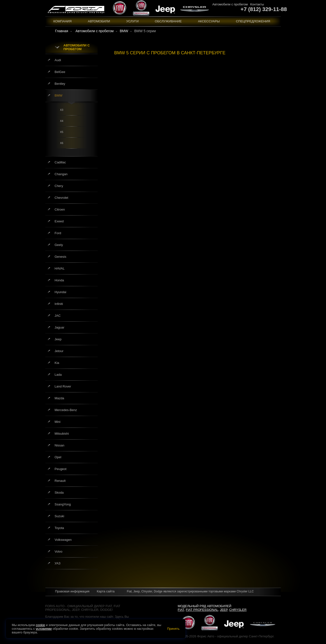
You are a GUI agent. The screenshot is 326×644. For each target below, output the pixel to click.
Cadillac (60, 162)
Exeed (59, 221)
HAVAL (60, 268)
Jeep (58, 339)
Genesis (61, 257)
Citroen (60, 209)
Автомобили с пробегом (230, 4)
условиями (44, 629)
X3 (62, 110)
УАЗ (58, 563)
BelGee (60, 72)
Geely (59, 245)
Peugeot (61, 469)
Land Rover (63, 386)
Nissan (60, 445)
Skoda (59, 493)
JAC (58, 316)
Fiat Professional (202, 610)
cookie (40, 625)
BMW (59, 95)
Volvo (59, 551)
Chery (59, 186)
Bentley (60, 84)
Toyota (59, 528)
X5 (62, 132)
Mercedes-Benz (66, 410)
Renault (60, 481)
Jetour (59, 351)
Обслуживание (168, 21)
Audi (58, 60)
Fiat (181, 610)
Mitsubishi (62, 434)
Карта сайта (105, 591)
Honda (59, 280)
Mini (58, 422)
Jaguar (60, 327)
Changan (61, 174)
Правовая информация (72, 591)
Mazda (59, 398)
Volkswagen (63, 540)
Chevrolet (62, 198)
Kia (57, 363)
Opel (58, 457)
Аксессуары (209, 21)
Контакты (257, 4)
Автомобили (99, 21)
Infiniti (59, 304)
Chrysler (238, 610)
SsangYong (63, 504)
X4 (62, 121)
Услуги (132, 21)
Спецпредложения (253, 21)
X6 (62, 143)
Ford (58, 233)
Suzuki (59, 516)
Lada (58, 375)
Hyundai (61, 292)
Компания (63, 21)
